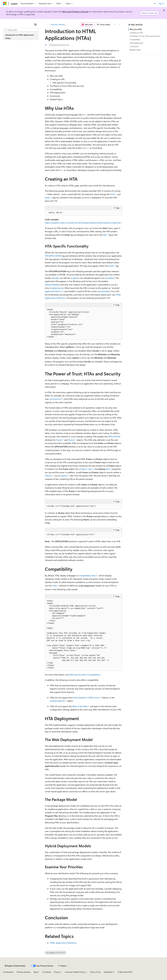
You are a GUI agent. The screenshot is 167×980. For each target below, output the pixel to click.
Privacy (57, 972)
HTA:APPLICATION (53, 256)
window (82, 469)
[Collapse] (35, 25)
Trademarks (108, 972)
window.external (57, 701)
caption (75, 278)
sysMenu (110, 278)
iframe (71, 440)
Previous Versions (58, 24)
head (111, 266)
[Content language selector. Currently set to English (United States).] (15, 966)
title (104, 235)
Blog (36, 972)
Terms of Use (95, 972)
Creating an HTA (136, 33)
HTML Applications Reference (63, 943)
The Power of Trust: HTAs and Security (145, 36)
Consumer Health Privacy (75, 972)
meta (54, 586)
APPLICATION (114, 436)
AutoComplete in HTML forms (86, 698)
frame (59, 440)
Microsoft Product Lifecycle (75, 12)
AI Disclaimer (8, 972)
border (55, 278)
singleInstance (57, 288)
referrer (48, 476)
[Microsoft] (5, 4)
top (90, 469)
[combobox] (21, 30)
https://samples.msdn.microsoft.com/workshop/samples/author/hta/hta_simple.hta (83, 223)
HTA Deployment (136, 43)
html (112, 194)
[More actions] (120, 25)
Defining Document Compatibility (84, 675)
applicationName (53, 291)
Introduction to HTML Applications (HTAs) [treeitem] (20, 37)
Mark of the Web (80, 706)
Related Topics (135, 50)
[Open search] (155, 4)
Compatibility (135, 39)
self (107, 469)
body (47, 197)
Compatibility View (87, 575)
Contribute (47, 972)
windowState (104, 291)
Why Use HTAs (136, 29)
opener (64, 476)
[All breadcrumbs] (47, 25)
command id (55, 399)
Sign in (161, 3)
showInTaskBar (52, 285)
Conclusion (134, 46)
